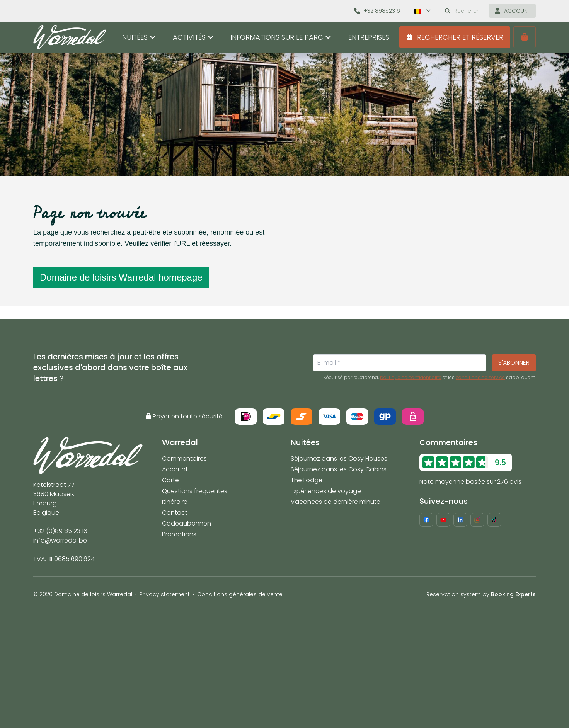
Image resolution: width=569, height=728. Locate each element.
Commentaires (184, 458)
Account (175, 469)
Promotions (179, 534)
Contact (175, 513)
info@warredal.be (60, 540)
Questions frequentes (195, 491)
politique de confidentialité (411, 378)
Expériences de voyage (326, 491)
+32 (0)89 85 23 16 (60, 531)
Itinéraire (175, 502)
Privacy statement (165, 594)
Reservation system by (481, 594)
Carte (170, 480)
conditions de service (480, 378)
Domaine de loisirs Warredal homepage (121, 277)
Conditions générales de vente (240, 594)
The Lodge (307, 480)
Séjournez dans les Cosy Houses (339, 458)
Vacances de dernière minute (336, 502)
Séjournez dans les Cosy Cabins (339, 469)
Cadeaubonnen (187, 523)
